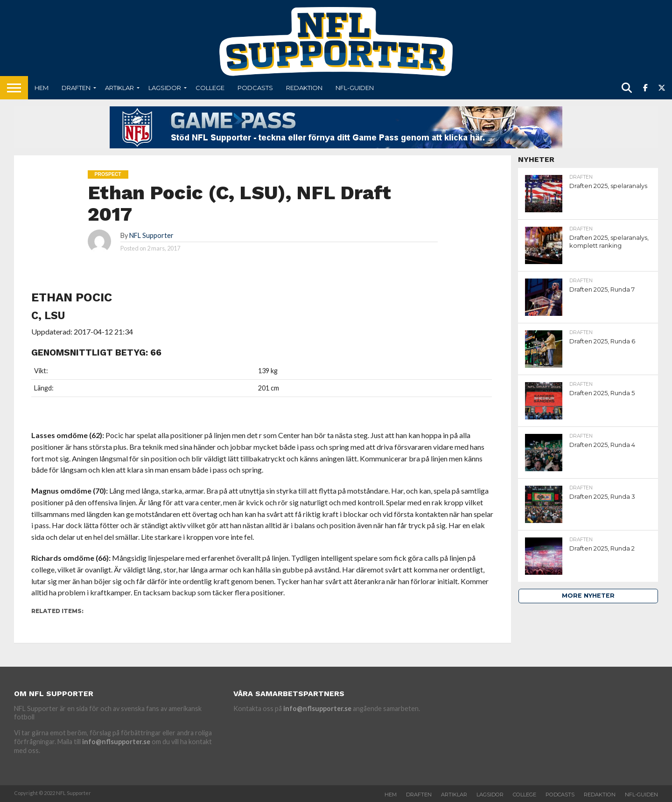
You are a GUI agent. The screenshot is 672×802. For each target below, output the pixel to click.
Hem (42, 88)
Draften (76, 88)
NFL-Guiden (355, 88)
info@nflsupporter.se (116, 742)
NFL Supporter (151, 235)
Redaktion (304, 88)
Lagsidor (165, 88)
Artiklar (119, 88)
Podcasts (255, 88)
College (210, 88)
